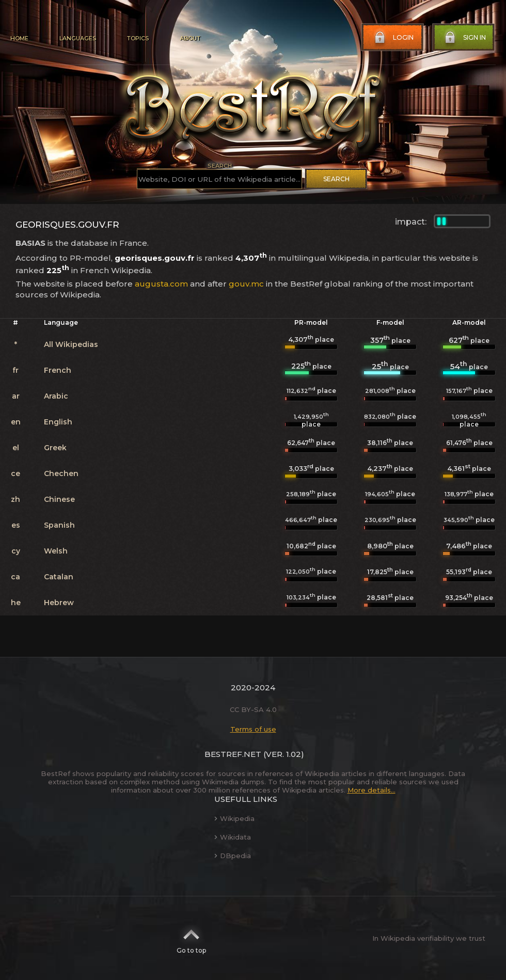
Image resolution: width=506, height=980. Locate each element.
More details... (371, 790)
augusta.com (161, 284)
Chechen (61, 473)
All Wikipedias (71, 344)
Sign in (464, 38)
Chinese (59, 499)
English (58, 422)
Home (19, 38)
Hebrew (59, 603)
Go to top (191, 938)
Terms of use (253, 729)
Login (393, 38)
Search (336, 179)
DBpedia (233, 856)
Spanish (59, 525)
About (190, 38)
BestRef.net (233, 754)
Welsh (56, 551)
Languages (78, 38)
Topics (138, 38)
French (58, 370)
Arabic (56, 396)
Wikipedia (234, 818)
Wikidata (233, 837)
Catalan (59, 577)
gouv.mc (246, 284)
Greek (55, 448)
